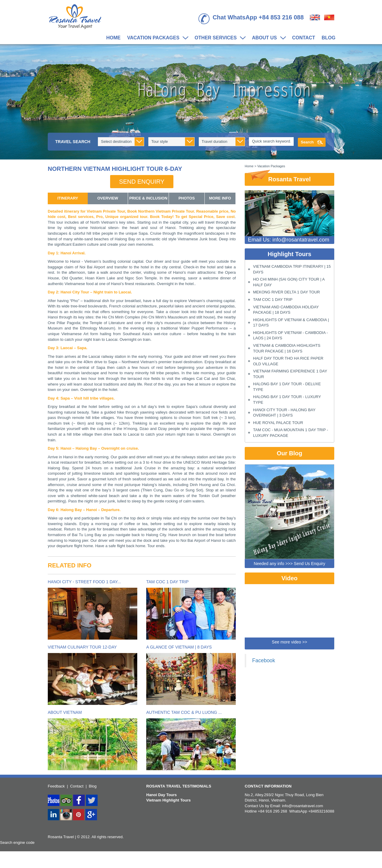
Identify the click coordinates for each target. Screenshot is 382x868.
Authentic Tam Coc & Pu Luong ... (184, 712)
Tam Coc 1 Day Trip (167, 582)
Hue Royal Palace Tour (278, 423)
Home (113, 38)
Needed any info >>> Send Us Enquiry (289, 564)
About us (267, 38)
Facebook (264, 660)
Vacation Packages (156, 38)
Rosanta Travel (278, 178)
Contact (304, 38)
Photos (187, 198)
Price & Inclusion (148, 198)
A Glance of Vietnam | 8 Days (179, 647)
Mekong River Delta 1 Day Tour (286, 292)
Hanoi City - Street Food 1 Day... (84, 582)
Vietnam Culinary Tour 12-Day (82, 647)
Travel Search (73, 142)
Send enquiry (142, 182)
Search (307, 142)
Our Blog (289, 453)
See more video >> (289, 642)
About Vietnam (65, 712)
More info (220, 198)
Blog (329, 38)
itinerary (68, 198)
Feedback (56, 786)
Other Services (218, 38)
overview (108, 198)
